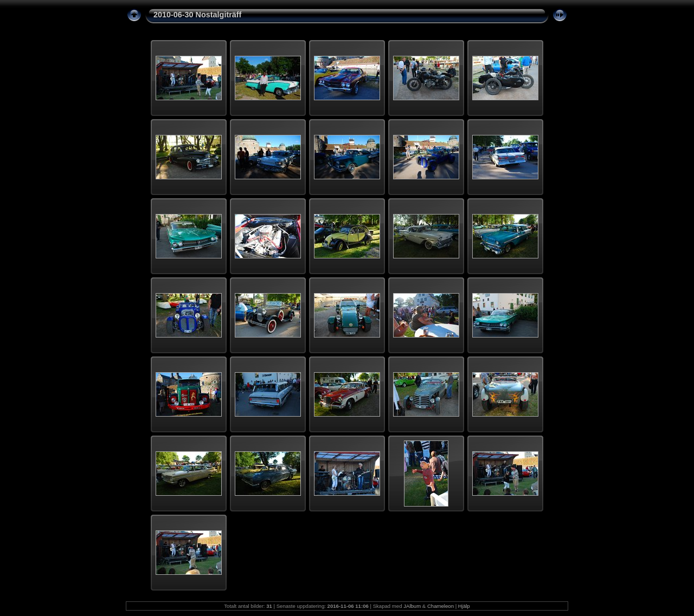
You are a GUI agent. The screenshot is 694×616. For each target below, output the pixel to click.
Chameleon (441, 606)
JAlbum (412, 606)
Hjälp (464, 606)
